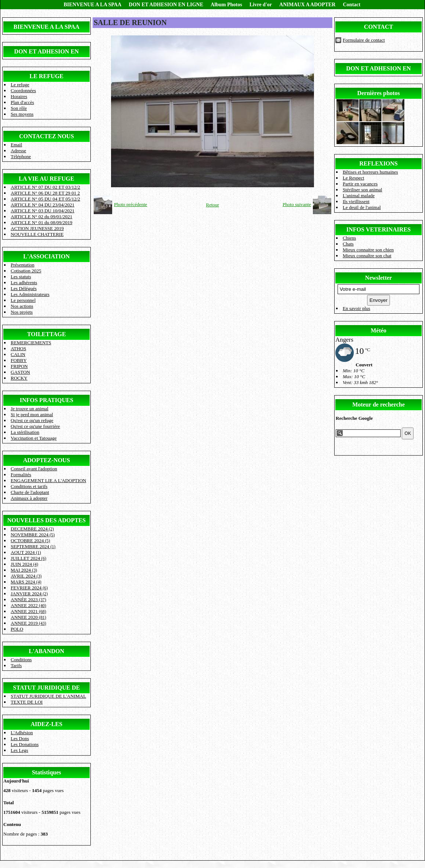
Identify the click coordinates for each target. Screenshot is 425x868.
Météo (379, 330)
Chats (348, 244)
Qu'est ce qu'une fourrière (35, 426)
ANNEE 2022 (28, 605)
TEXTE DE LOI (27, 702)
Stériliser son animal (362, 190)
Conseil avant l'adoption (34, 469)
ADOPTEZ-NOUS (46, 460)
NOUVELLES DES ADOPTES (47, 520)
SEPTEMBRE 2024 (33, 546)
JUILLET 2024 (28, 558)
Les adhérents (24, 283)
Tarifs (16, 665)
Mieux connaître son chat (367, 256)
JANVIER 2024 (29, 594)
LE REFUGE (46, 76)
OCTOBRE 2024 (30, 541)
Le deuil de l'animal (362, 207)
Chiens (349, 238)
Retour (212, 205)
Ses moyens (22, 114)
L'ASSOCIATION (46, 256)
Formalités (21, 475)
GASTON (20, 372)
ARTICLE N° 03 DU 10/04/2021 (43, 211)
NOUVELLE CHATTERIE (37, 234)
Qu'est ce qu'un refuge (32, 420)
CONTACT (379, 27)
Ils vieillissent (356, 201)
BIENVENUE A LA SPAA (93, 5)
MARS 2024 (26, 582)
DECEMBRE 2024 (32, 529)
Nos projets (22, 312)
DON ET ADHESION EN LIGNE (166, 5)
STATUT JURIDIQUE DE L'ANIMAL (48, 696)
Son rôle (19, 108)
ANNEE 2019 (28, 623)
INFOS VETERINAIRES (379, 229)
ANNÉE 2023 (28, 599)
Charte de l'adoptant (30, 492)
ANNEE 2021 (28, 611)
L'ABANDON (46, 651)
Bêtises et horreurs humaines (370, 172)
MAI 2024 (24, 570)
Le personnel (23, 300)
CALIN (18, 354)
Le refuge (20, 85)
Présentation (23, 265)
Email (16, 145)
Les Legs (19, 750)
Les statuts (21, 277)
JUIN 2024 (24, 564)
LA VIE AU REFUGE (46, 179)
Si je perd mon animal (32, 414)
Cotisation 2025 (26, 271)
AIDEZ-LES (46, 724)
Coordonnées (23, 90)
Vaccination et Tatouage (34, 438)
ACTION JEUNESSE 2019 (37, 228)
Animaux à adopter (29, 498)
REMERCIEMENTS (31, 343)
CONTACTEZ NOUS (47, 136)
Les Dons (20, 738)
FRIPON (19, 366)
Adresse (18, 151)
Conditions (21, 660)
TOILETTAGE (46, 334)
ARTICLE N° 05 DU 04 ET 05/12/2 (45, 199)
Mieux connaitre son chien (368, 250)
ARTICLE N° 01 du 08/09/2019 (42, 222)
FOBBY (19, 360)
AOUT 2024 (26, 552)
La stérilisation (25, 432)
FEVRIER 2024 (29, 588)
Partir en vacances (360, 184)
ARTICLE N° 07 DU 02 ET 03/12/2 (45, 187)
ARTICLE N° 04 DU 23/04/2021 (43, 205)
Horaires (19, 96)
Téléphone (21, 156)
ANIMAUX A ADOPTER (307, 5)
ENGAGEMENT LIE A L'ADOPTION (49, 480)
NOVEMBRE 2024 (33, 535)
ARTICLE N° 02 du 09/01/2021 (42, 217)
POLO (17, 629)
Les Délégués (24, 288)
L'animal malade (359, 196)
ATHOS (18, 348)
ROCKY (19, 378)
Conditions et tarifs (29, 486)
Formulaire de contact (364, 40)
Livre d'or (261, 5)
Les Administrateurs (30, 294)
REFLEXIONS (379, 163)
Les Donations (25, 744)
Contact (351, 5)
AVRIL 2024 (26, 576)
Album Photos (226, 5)
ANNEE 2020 (28, 617)
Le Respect (353, 178)
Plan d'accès (22, 102)
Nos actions (22, 306)
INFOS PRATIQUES (46, 400)
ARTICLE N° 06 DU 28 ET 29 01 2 (45, 193)
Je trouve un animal (30, 409)
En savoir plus (356, 308)
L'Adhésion (22, 733)
